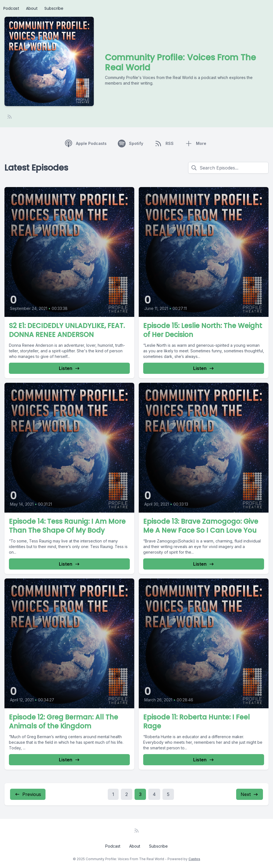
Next (250, 794)
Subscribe (54, 8)
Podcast (11, 8)
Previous (28, 794)
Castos (194, 859)
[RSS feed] (9, 117)
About (32, 8)
